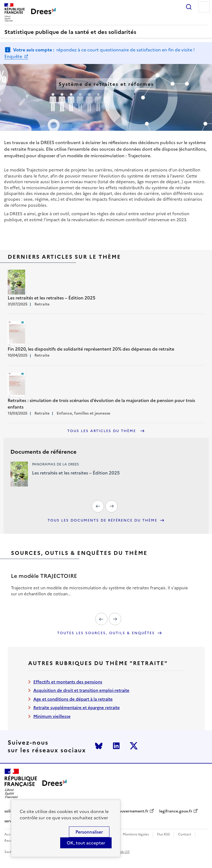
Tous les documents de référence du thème (102, 520)
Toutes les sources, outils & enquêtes (106, 633)
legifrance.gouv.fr (176, 811)
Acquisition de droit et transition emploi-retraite (81, 690)
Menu (204, 7)
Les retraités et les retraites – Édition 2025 (76, 473)
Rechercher (189, 7)
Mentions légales (136, 834)
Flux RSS (163, 834)
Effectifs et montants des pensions (68, 682)
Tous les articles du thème (102, 431)
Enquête (14, 56)
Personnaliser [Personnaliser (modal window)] (89, 832)
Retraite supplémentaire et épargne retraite (77, 708)
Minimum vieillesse (52, 716)
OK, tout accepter (86, 843)
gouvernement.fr (133, 811)
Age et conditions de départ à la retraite (73, 699)
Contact (185, 834)
